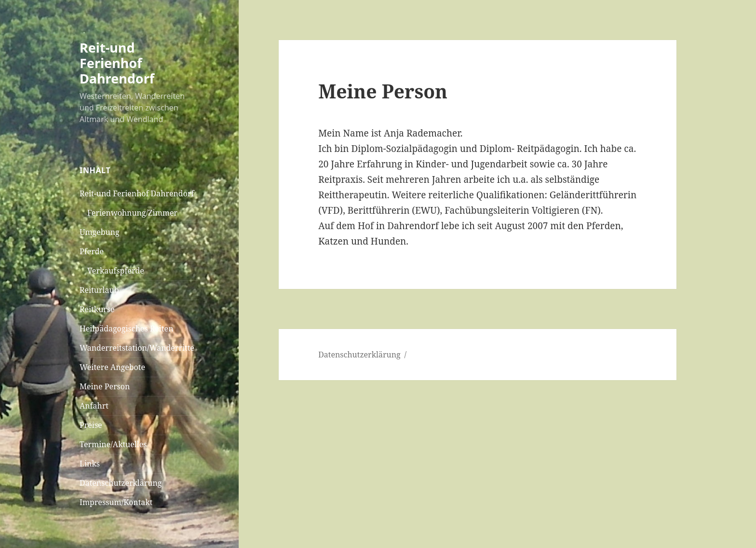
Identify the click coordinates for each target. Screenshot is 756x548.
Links (90, 464)
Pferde (92, 251)
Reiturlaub (99, 290)
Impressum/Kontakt (116, 502)
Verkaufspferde (116, 271)
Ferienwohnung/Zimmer (132, 213)
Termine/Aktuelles (113, 444)
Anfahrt (94, 406)
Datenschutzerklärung (121, 483)
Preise (91, 425)
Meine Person (105, 386)
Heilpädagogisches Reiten (126, 329)
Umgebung (100, 232)
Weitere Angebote (112, 367)
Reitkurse (97, 309)
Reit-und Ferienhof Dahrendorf (117, 63)
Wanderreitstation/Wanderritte (137, 348)
